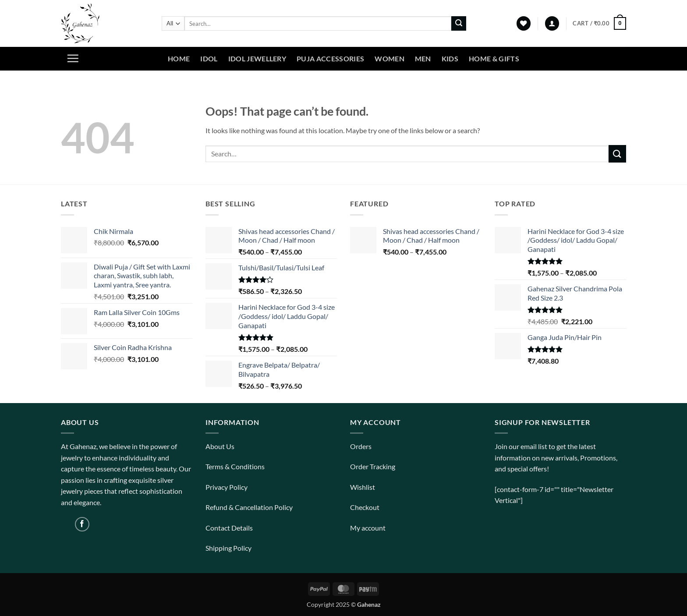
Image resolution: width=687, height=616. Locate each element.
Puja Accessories (330, 58)
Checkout (365, 507)
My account (368, 528)
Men (423, 58)
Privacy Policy (227, 487)
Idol (209, 58)
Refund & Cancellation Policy (249, 507)
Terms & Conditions (235, 466)
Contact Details (229, 528)
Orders (361, 446)
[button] (552, 23)
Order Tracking (373, 466)
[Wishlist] (524, 23)
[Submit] (459, 24)
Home (179, 58)
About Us (220, 446)
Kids (450, 58)
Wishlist (363, 487)
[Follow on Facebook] (82, 524)
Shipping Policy (228, 548)
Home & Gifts (494, 58)
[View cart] (599, 24)
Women (390, 58)
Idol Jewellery (257, 58)
